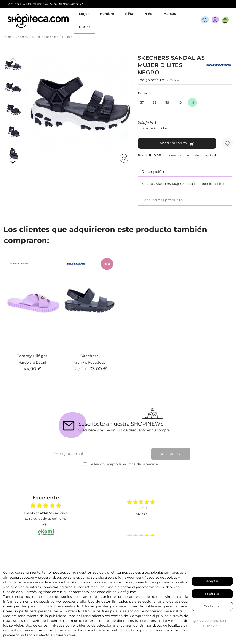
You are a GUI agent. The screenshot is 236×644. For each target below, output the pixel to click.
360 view (124, 158)
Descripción (185, 171)
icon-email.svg (220, 4)
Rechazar (212, 594)
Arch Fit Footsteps (89, 362)
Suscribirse (171, 454)
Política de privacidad (141, 464)
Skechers (89, 356)
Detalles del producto (185, 200)
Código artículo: (151, 80)
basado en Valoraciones (46, 513)
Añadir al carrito (177, 143)
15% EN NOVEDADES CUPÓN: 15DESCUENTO (45, 4)
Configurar (212, 606)
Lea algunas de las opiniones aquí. (46, 521)
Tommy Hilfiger (32, 356)
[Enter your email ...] (97, 454)
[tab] (185, 171)
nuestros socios (90, 572)
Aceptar (212, 581)
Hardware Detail (32, 362)
